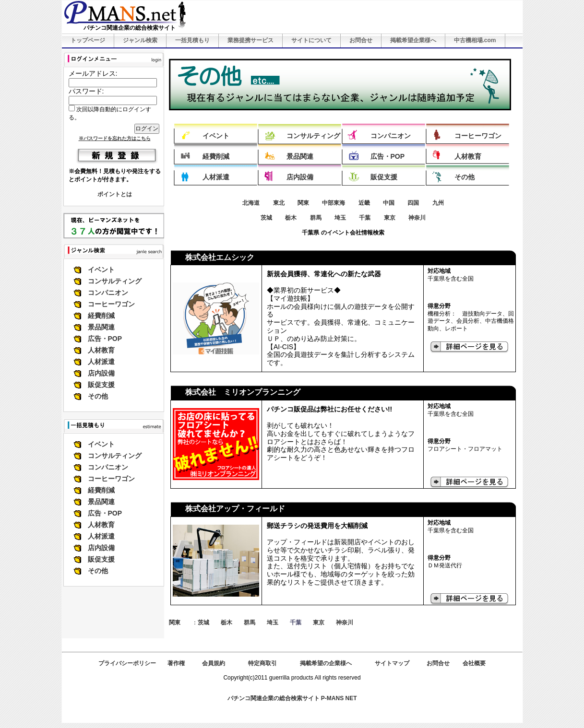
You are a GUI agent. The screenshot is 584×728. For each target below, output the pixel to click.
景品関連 (101, 327)
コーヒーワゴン (111, 304)
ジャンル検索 (140, 40)
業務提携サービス (250, 40)
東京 (390, 218)
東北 (279, 203)
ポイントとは (115, 194)
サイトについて (311, 40)
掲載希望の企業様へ (326, 663)
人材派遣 (101, 362)
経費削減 (101, 316)
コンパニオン (108, 293)
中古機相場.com (475, 40)
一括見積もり (192, 40)
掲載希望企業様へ (413, 40)
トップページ (88, 40)
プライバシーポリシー (127, 663)
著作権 (176, 663)
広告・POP (105, 339)
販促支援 (101, 385)
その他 (98, 396)
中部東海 (334, 203)
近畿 (364, 203)
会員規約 (214, 663)
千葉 (365, 218)
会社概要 (474, 663)
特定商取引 (262, 663)
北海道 (251, 203)
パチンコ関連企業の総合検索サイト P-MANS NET (292, 698)
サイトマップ (392, 663)
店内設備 (101, 373)
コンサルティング (115, 281)
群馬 (316, 218)
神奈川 (417, 218)
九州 (438, 203)
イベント (101, 270)
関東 (303, 203)
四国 (413, 203)
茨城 (266, 218)
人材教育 (101, 350)
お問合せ (361, 40)
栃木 (291, 218)
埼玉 (340, 218)
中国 (389, 203)
